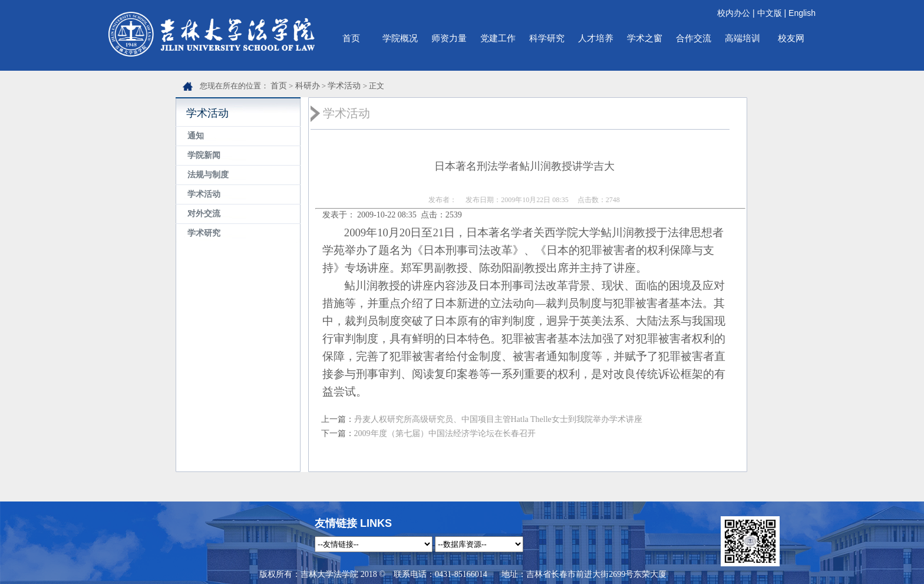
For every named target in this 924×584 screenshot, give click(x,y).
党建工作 (498, 38)
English (802, 13)
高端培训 (742, 38)
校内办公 (734, 13)
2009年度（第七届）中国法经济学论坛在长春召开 (445, 433)
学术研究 (204, 233)
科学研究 (547, 38)
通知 (196, 136)
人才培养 (596, 38)
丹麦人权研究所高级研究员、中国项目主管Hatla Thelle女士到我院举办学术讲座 (498, 419)
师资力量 (449, 38)
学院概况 (400, 38)
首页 (351, 38)
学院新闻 (204, 155)
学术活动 (344, 86)
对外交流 (204, 214)
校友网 (791, 38)
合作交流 (694, 38)
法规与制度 (208, 175)
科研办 (308, 86)
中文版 (770, 13)
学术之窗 (645, 38)
